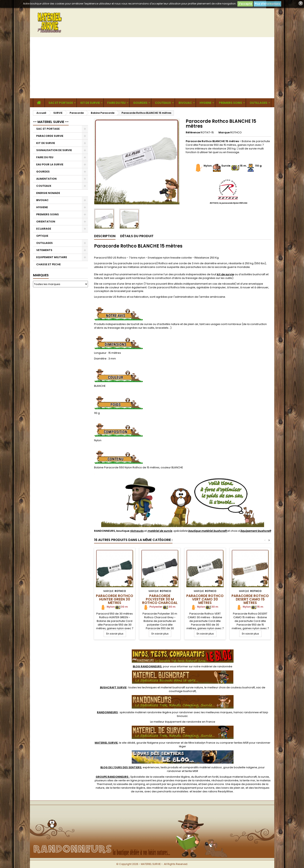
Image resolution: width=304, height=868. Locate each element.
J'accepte (245, 4)
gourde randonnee (184, 784)
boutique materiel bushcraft (238, 777)
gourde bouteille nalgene (240, 767)
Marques (41, 275)
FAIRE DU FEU (116, 103)
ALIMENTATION (46, 179)
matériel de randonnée (217, 666)
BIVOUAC (185, 103)
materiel (182, 687)
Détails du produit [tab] (137, 236)
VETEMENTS (44, 250)
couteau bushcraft (243, 687)
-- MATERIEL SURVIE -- (51, 122)
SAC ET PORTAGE (61, 103)
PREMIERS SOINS (230, 103)
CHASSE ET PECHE (48, 264)
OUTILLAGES (258, 103)
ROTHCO (236, 132)
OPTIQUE (42, 236)
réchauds (137, 531)
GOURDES (140, 103)
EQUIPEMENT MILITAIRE (52, 257)
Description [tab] (105, 236)
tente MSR (192, 771)
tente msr (249, 780)
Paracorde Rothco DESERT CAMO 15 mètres (250, 599)
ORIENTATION (46, 222)
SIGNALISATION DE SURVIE (54, 150)
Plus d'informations (267, 4)
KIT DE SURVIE (90, 103)
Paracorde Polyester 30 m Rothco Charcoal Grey (160, 601)
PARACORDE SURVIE (50, 136)
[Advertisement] (152, 68)
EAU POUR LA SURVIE (50, 164)
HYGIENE (205, 103)
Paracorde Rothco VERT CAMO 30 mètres (205, 599)
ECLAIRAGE (44, 229)
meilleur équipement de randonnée (177, 722)
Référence (193, 133)
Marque (224, 133)
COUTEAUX (163, 103)
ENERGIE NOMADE (48, 193)
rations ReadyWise (221, 791)
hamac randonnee (246, 712)
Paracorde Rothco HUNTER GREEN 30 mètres (115, 599)
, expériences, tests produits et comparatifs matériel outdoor (161, 767)
